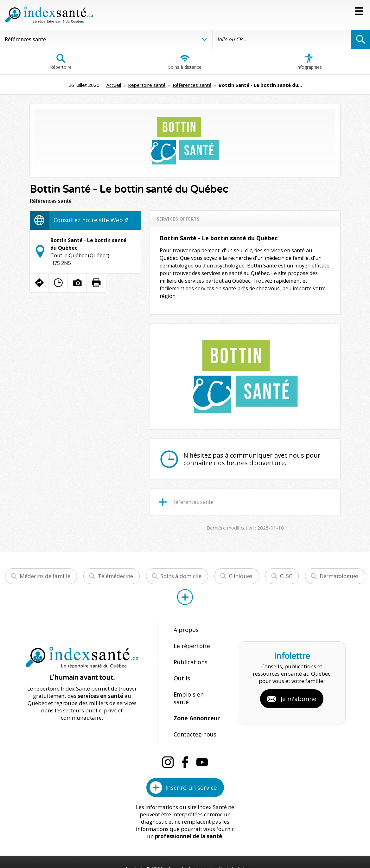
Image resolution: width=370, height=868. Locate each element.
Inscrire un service (191, 762)
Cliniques (241, 576)
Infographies (309, 62)
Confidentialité (235, 843)
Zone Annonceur (196, 698)
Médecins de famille (45, 576)
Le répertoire (190, 643)
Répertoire (61, 62)
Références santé (192, 85)
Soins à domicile (181, 576)
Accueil (114, 85)
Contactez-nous (193, 711)
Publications (189, 657)
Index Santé (133, 843)
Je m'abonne (299, 686)
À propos (185, 630)
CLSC (286, 576)
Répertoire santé (147, 85)
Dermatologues (339, 576)
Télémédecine (115, 576)
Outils (181, 670)
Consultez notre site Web (91, 220)
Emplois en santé (195, 684)
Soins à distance (185, 62)
